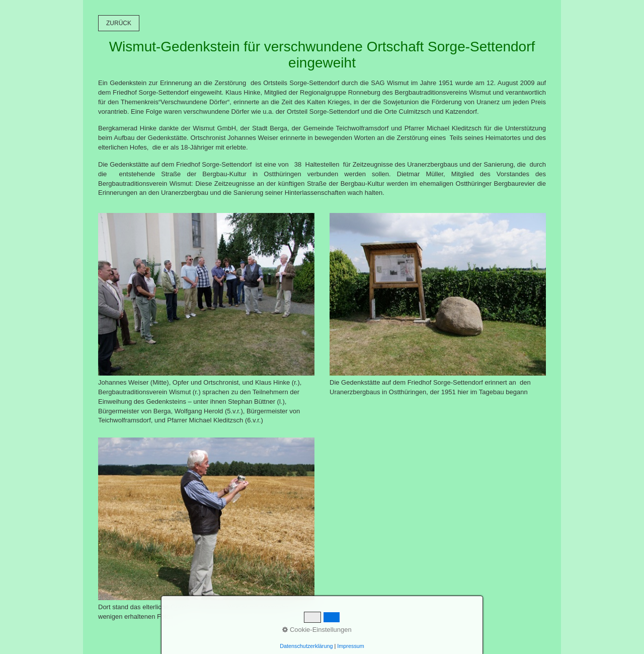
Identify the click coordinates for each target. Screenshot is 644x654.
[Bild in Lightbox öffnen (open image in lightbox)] (206, 294)
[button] (119, 23)
